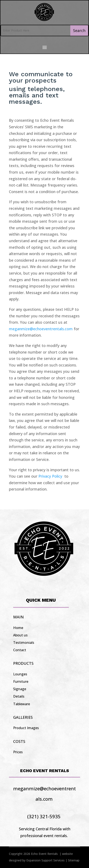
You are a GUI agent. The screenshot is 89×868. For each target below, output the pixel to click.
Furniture (21, 681)
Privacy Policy (51, 476)
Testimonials (24, 643)
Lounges (20, 674)
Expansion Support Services (45, 860)
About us (20, 635)
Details (19, 696)
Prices (18, 752)
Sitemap (74, 860)
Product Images (26, 728)
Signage (20, 689)
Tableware (22, 704)
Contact (20, 650)
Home (18, 628)
